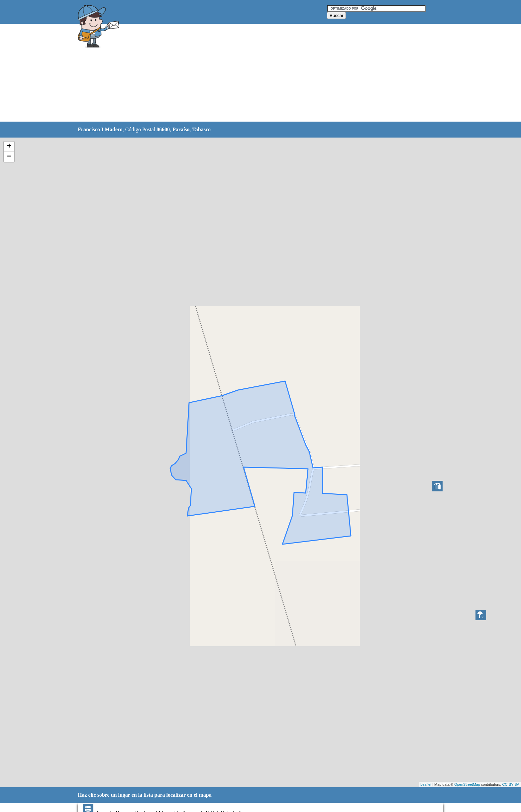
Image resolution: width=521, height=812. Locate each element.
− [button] (9, 157)
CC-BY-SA (511, 784)
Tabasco (202, 129)
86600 (163, 129)
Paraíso (181, 129)
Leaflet (426, 784)
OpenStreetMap (467, 784)
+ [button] (9, 147)
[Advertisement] (244, 73)
